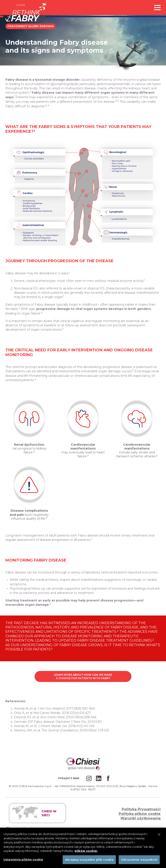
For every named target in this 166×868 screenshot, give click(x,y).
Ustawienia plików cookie (23, 863)
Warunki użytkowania (140, 818)
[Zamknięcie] (159, 838)
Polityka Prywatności (141, 809)
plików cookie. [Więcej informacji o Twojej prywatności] (86, 854)
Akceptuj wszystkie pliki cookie (89, 863)
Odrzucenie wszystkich (139, 863)
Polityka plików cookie (140, 814)
